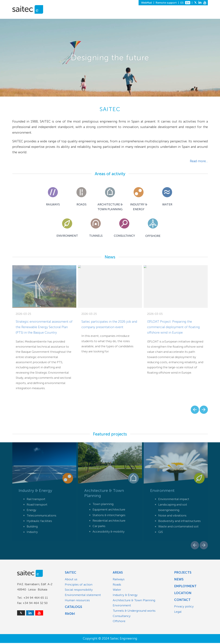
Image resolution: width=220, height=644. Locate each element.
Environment (122, 606)
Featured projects (110, 435)
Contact (182, 601)
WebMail (147, 3)
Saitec (71, 573)
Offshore (119, 622)
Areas (118, 573)
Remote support (166, 3)
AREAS (100, 16)
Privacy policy (184, 608)
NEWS (142, 16)
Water (117, 591)
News (110, 258)
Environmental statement (83, 596)
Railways (119, 580)
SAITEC (88, 16)
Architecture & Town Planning (134, 601)
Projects (183, 573)
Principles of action (79, 586)
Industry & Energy (125, 596)
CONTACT (199, 16)
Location (183, 594)
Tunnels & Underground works (134, 612)
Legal (178, 613)
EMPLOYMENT (160, 16)
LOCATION (181, 16)
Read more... (199, 161)
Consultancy (122, 617)
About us (71, 580)
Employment (185, 587)
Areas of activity (110, 174)
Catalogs (73, 608)
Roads (117, 586)
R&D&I (131, 16)
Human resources (77, 601)
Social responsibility (79, 591)
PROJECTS (116, 16)
